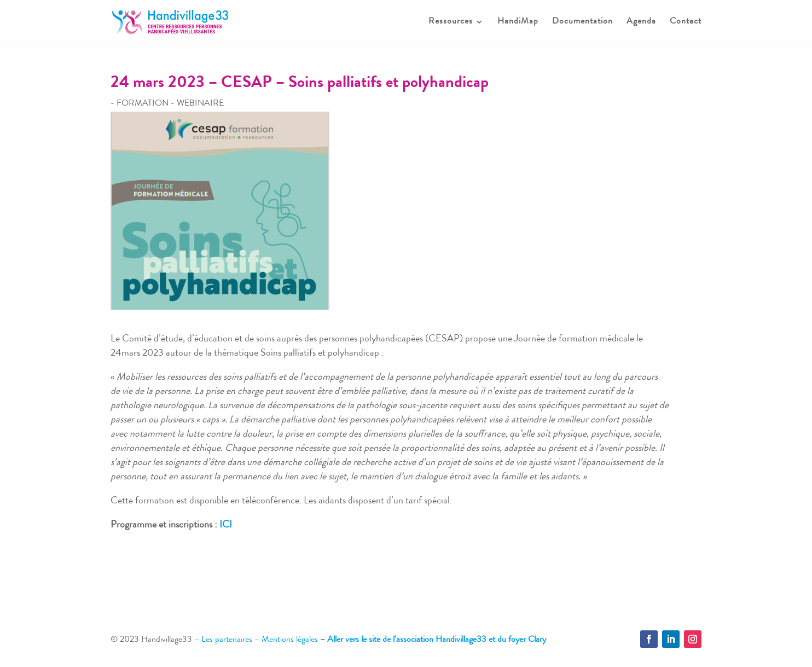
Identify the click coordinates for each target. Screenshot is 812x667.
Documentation (582, 22)
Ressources (451, 22)
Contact (686, 22)
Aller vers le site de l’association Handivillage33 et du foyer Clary (437, 640)
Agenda (641, 22)
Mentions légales (290, 640)
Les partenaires (227, 640)
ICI (226, 525)
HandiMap (518, 22)
